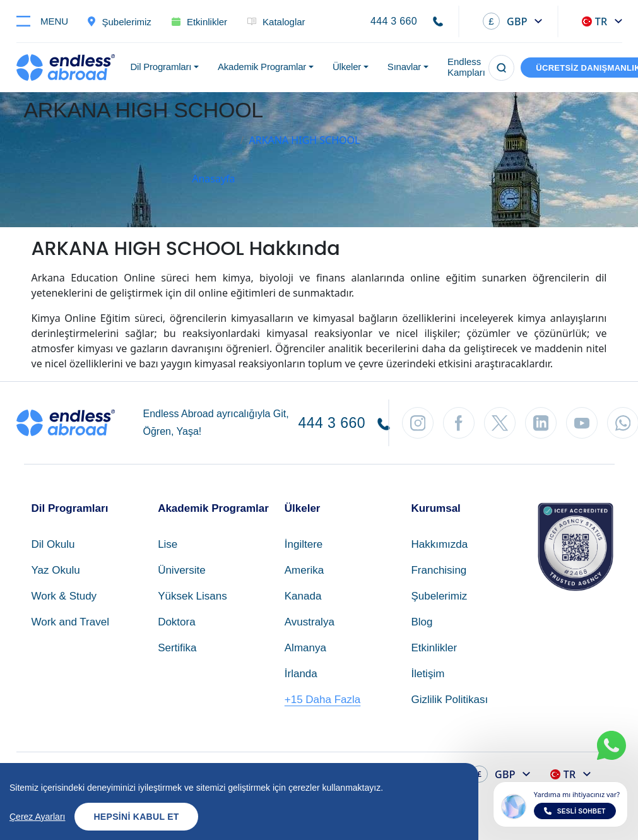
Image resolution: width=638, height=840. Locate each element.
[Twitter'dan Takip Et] (500, 423)
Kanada (303, 596)
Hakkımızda (439, 544)
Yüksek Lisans (192, 596)
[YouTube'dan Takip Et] (582, 423)
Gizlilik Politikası (449, 700)
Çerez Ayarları (37, 817)
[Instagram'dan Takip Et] (418, 423)
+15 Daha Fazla (323, 700)
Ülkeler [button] (347, 67)
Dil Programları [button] (161, 67)
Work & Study (64, 596)
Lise (168, 544)
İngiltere (304, 544)
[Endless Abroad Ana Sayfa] (66, 68)
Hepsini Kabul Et (136, 817)
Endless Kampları (466, 67)
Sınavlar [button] (404, 67)
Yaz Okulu (56, 570)
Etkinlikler (434, 648)
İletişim (428, 674)
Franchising (439, 570)
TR (595, 21)
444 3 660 (394, 21)
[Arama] (501, 68)
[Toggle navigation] (48, 21)
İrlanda (301, 674)
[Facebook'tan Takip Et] (459, 423)
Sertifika (177, 648)
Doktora (177, 622)
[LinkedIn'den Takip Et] (541, 423)
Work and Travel (70, 622)
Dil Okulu (53, 544)
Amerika (304, 570)
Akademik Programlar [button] (262, 67)
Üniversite (182, 570)
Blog (422, 622)
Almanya (305, 648)
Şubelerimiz (439, 596)
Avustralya (310, 622)
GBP (505, 21)
